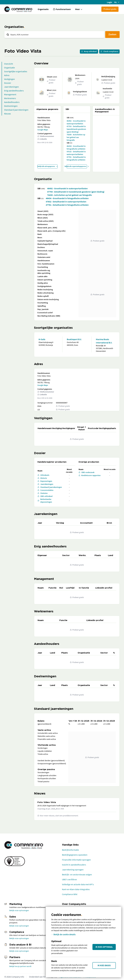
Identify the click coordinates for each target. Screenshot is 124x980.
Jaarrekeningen (11, 87)
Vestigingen (9, 79)
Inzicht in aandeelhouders (74, 865)
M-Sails (42, 339)
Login (109, 2)
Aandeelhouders (12, 102)
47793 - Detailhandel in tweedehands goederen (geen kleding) (76, 129)
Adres (7, 75)
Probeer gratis (110, 9)
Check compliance (109, 51)
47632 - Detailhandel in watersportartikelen (76, 153)
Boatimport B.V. (74, 339)
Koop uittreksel (89, 51)
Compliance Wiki (70, 894)
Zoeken (112, 34)
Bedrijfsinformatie (70, 850)
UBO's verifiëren (69, 879)
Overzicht (9, 64)
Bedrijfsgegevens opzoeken (75, 855)
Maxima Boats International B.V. (104, 341)
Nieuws (7, 114)
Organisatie (43, 9)
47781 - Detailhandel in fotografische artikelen (76, 158)
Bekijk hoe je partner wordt (20, 966)
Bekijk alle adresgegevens (48, 166)
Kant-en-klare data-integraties (76, 889)
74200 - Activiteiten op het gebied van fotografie (76, 137)
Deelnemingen (11, 106)
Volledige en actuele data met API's (78, 884)
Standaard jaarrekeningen (16, 110)
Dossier (8, 83)
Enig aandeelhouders (14, 91)
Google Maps (43, 130)
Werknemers (10, 98)
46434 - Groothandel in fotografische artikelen (76, 147)
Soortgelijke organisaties (16, 71)
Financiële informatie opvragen (76, 860)
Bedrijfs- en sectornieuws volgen (77, 874)
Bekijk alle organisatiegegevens (77, 166)
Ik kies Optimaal (104, 947)
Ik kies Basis (104, 965)
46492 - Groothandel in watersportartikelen (76, 122)
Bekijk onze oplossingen (19, 910)
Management (10, 94)
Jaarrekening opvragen (73, 870)
